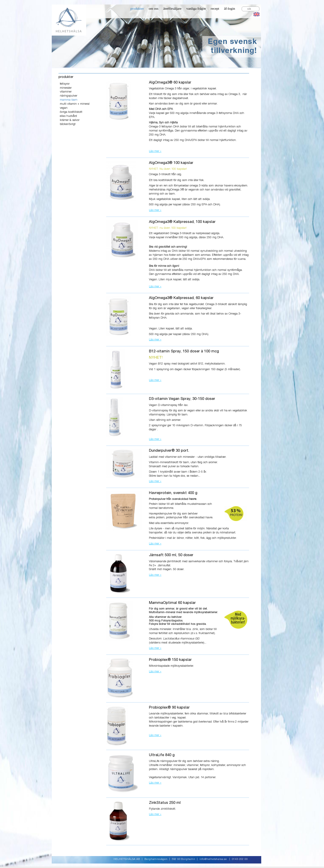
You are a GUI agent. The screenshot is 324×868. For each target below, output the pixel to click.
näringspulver (69, 96)
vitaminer (66, 92)
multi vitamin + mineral (75, 104)
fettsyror (65, 84)
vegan (64, 108)
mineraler (66, 88)
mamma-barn (69, 100)
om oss (154, 8)
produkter (137, 8)
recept (215, 8)
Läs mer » (155, 151)
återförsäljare (172, 8)
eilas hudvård (68, 116)
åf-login (230, 8)
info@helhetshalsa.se (213, 859)
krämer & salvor (70, 120)
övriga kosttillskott (71, 112)
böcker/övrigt (68, 124)
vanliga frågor (196, 8)
